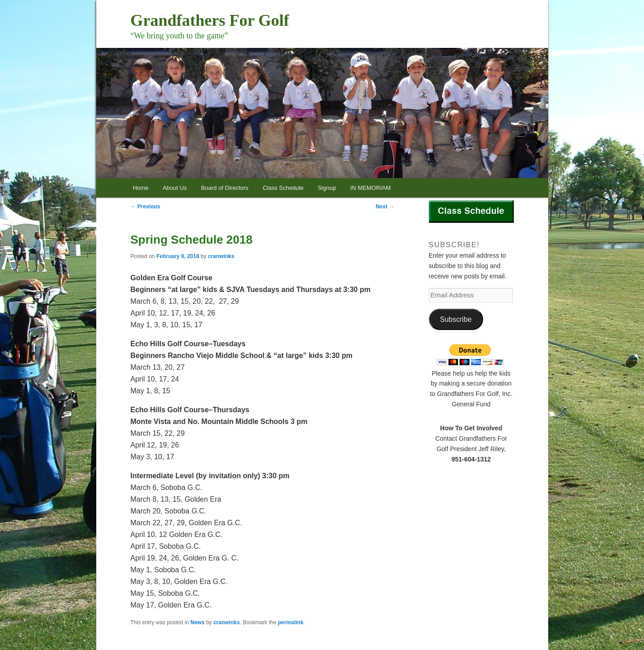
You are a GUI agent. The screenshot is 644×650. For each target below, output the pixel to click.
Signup (327, 188)
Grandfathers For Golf (210, 20)
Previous (146, 207)
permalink (291, 622)
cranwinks (221, 256)
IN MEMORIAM (371, 188)
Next (385, 207)
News (197, 622)
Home (141, 188)
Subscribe (456, 319)
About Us (175, 188)
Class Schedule (283, 188)
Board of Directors (225, 188)
